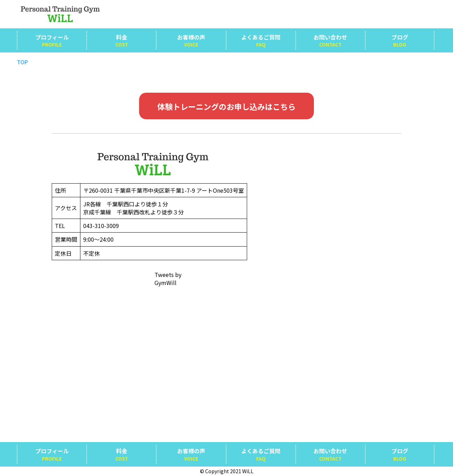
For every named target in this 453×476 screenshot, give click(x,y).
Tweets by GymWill (168, 279)
